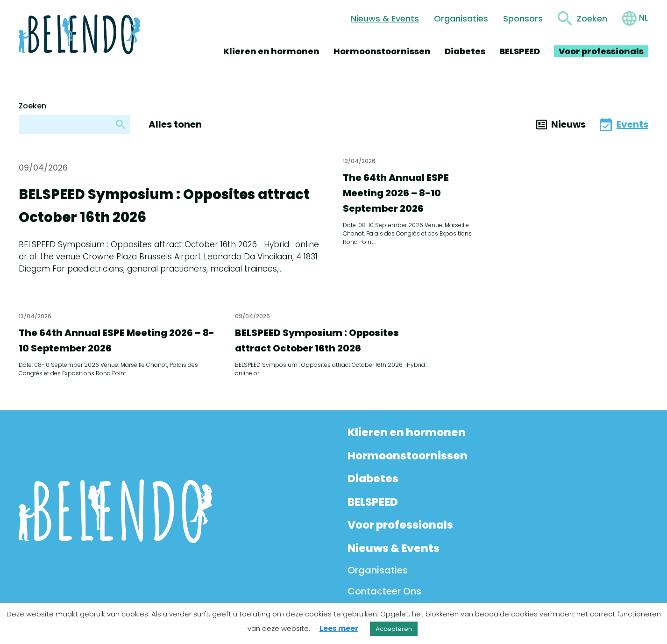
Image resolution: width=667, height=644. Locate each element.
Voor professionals (601, 51)
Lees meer (339, 628)
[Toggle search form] (582, 18)
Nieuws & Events (385, 18)
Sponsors (523, 18)
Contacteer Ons (384, 591)
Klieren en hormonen (271, 51)
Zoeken (32, 106)
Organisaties (461, 18)
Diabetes (465, 51)
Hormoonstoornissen (382, 51)
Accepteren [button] (394, 629)
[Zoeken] (121, 124)
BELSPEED (520, 51)
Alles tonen (175, 124)
